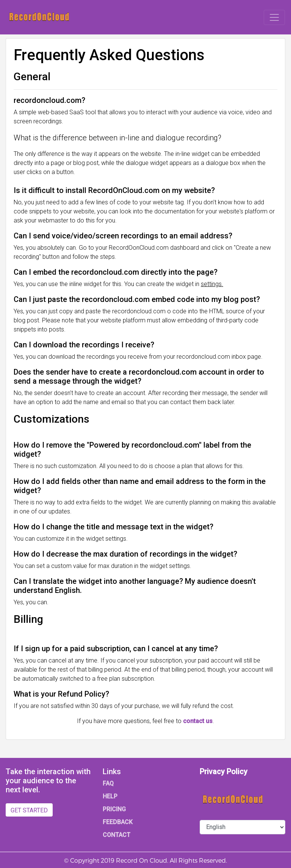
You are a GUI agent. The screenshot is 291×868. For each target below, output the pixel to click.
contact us (198, 721)
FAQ (108, 783)
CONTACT (117, 835)
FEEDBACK (118, 822)
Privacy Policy (224, 772)
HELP (110, 796)
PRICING (114, 809)
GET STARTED (29, 810)
